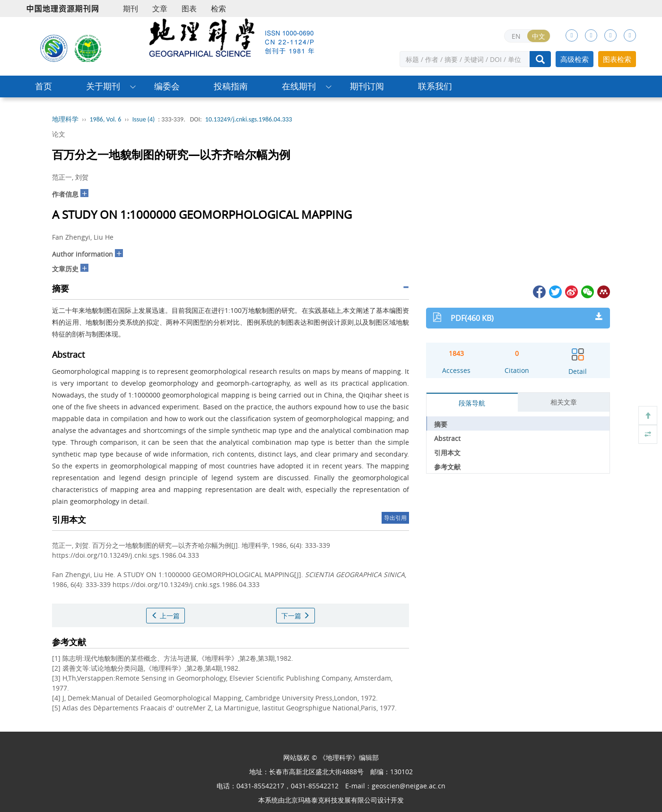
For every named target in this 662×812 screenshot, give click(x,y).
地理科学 (65, 119)
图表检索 (617, 59)
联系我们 (435, 86)
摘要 (441, 424)
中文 (539, 36)
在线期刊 (299, 86)
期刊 (131, 9)
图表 (189, 9)
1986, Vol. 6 (106, 119)
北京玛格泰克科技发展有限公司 (331, 800)
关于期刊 (103, 86)
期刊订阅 (367, 86)
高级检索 (575, 59)
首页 (44, 86)
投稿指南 (231, 86)
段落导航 (472, 403)
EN (516, 36)
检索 (218, 9)
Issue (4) (144, 119)
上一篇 (165, 616)
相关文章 (564, 402)
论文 (59, 134)
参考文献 (447, 467)
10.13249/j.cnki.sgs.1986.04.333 (249, 119)
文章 (160, 9)
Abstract (447, 438)
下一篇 (296, 616)
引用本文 (447, 453)
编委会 (167, 86)
